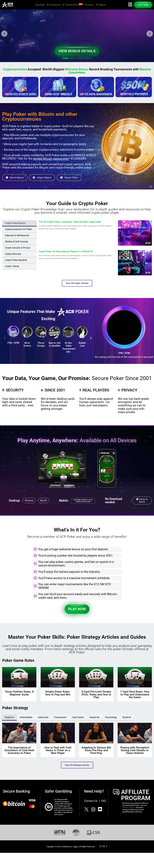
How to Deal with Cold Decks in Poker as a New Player (58, 750)
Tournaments (74, 5)
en (104, 846)
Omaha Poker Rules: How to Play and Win (58, 693)
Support (102, 5)
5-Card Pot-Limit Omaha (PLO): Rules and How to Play (96, 694)
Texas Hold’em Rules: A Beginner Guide (19, 693)
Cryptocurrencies (15, 69)
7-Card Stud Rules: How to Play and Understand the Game (135, 694)
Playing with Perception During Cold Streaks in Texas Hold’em (135, 750)
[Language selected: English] (104, 846)
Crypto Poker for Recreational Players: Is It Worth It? (66, 252)
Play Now (40, 5)
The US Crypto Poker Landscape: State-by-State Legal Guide (70, 222)
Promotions (55, 5)
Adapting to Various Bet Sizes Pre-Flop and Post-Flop (96, 750)
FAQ (104, 801)
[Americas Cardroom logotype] (7, 5)
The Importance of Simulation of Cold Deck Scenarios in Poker (19, 750)
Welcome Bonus (76, 69)
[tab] (19, 223)
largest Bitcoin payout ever (51, 158)
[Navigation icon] (130, 4)
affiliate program (129, 807)
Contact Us (91, 801)
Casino (90, 5)
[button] (4, 34)
